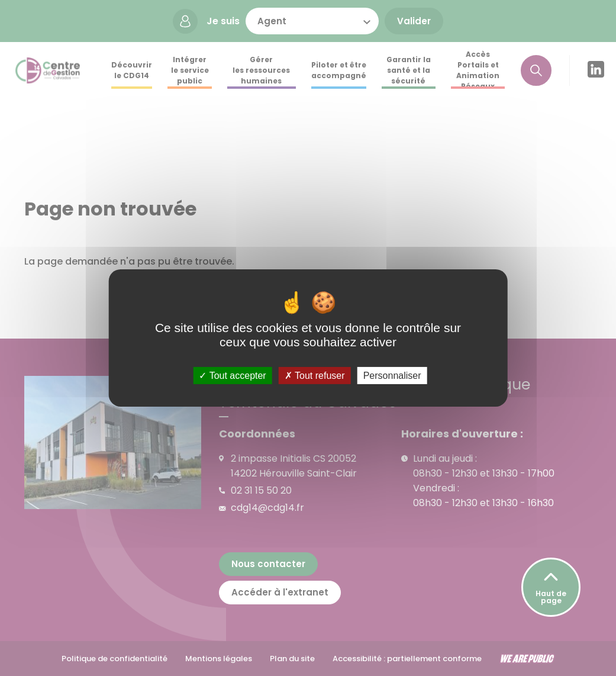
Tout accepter (232, 376)
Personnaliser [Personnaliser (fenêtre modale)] (392, 376)
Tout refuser (315, 376)
